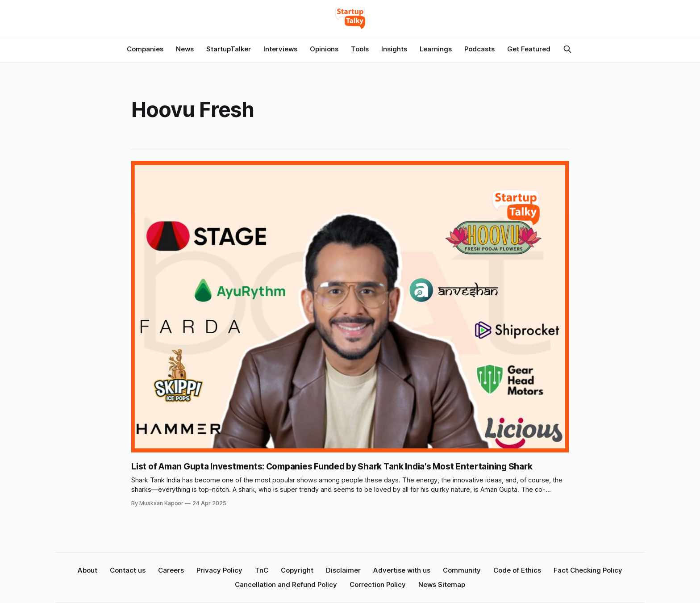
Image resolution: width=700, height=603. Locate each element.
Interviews (280, 49)
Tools (360, 49)
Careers (171, 570)
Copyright (297, 570)
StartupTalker (229, 49)
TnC (262, 570)
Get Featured (529, 49)
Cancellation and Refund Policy (286, 584)
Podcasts (479, 49)
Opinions (324, 49)
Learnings (436, 49)
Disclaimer (343, 570)
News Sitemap (442, 584)
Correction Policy (378, 584)
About (87, 570)
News (185, 49)
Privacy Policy (219, 570)
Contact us (128, 570)
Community (462, 570)
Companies (145, 49)
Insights (394, 49)
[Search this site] (567, 49)
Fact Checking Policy (588, 570)
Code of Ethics (517, 570)
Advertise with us (402, 570)
